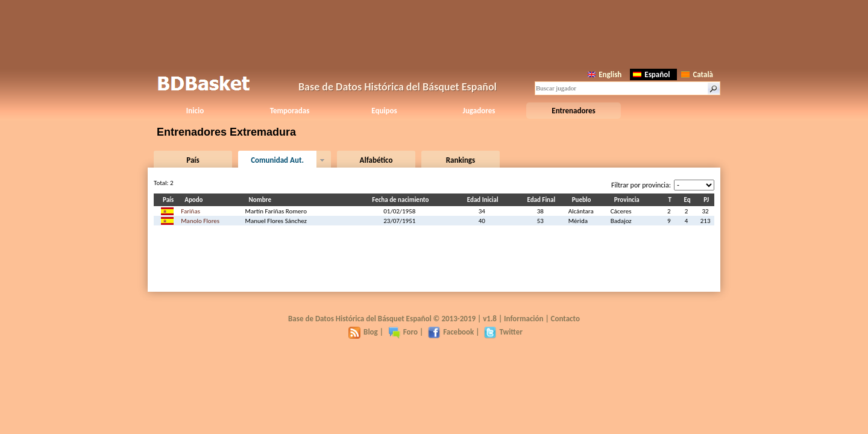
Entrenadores (573, 111)
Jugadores (479, 111)
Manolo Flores (200, 221)
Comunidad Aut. (277, 160)
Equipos (384, 111)
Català (697, 74)
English (605, 74)
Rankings (461, 160)
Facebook (451, 332)
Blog (363, 332)
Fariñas (190, 211)
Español (651, 74)
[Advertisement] (434, 33)
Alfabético (376, 160)
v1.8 (490, 319)
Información (524, 319)
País (193, 160)
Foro (403, 332)
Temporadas (290, 111)
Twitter (503, 332)
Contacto (565, 319)
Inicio (195, 111)
